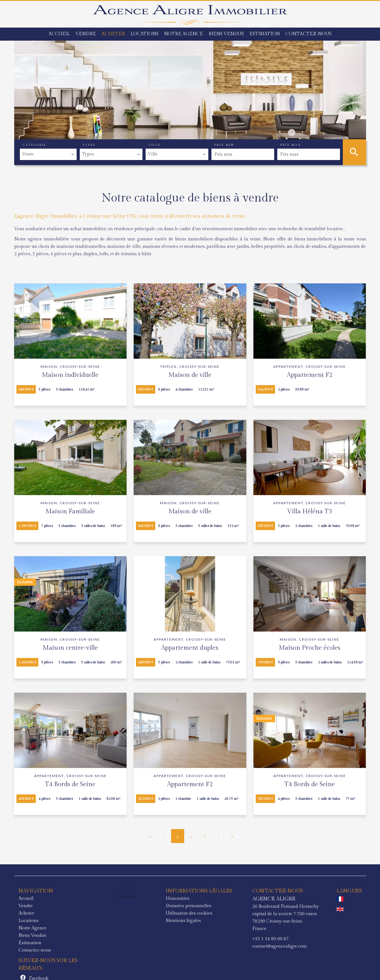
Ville (155, 145)
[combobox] (48, 154)
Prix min (224, 145)
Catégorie (34, 145)
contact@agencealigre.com (202, 946)
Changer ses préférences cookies (139, 968)
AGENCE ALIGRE (196, 899)
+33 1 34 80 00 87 (193, 939)
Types (89, 145)
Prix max (291, 145)
